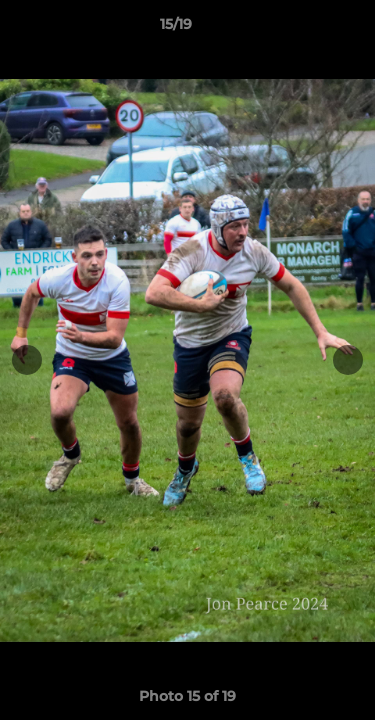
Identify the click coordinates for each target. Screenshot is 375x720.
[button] (303, 29)
